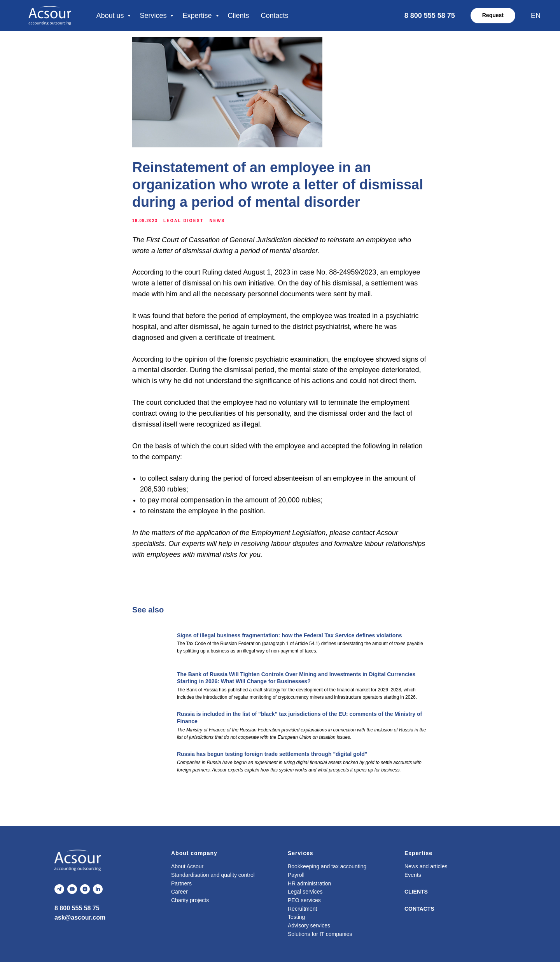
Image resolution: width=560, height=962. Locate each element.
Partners (181, 883)
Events (413, 875)
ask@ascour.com (80, 917)
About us (111, 16)
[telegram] (59, 889)
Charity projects (190, 900)
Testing (296, 917)
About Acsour (187, 866)
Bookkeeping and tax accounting (327, 866)
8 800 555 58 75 (77, 908)
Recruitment (302, 909)
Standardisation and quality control (213, 875)
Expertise (198, 16)
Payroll (296, 875)
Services (154, 16)
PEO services (304, 900)
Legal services (305, 892)
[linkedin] (98, 889)
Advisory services (309, 925)
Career (179, 892)
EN (536, 16)
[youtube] (72, 889)
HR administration (309, 883)
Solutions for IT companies (320, 934)
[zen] (85, 889)
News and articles (426, 866)
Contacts (275, 16)
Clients (239, 16)
